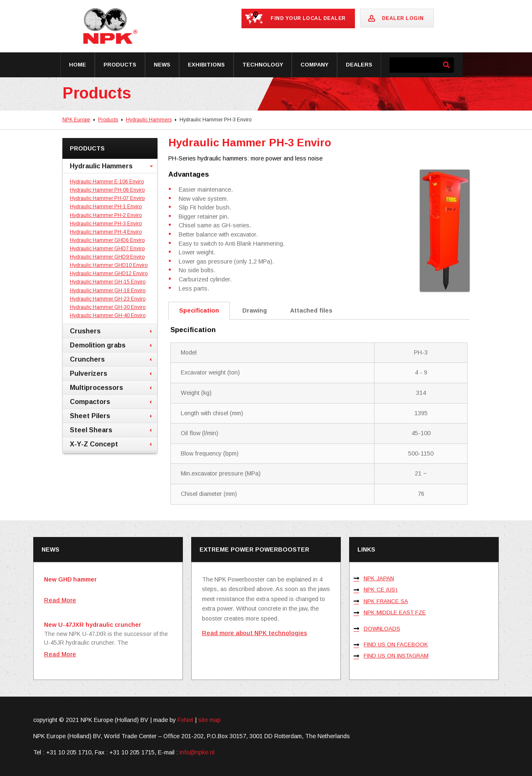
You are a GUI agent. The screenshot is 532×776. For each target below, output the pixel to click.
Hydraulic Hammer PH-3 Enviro (106, 224)
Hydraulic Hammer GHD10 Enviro (109, 265)
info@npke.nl (197, 752)
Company (314, 65)
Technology (263, 65)
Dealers (359, 65)
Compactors (90, 402)
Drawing (255, 310)
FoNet (185, 720)
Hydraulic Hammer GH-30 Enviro (108, 307)
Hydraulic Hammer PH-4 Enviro (106, 232)
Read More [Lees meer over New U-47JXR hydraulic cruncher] (60, 654)
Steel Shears (91, 430)
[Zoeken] (446, 65)
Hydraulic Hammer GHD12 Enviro (109, 273)
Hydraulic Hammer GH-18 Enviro (108, 291)
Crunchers (87, 359)
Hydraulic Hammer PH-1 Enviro (106, 207)
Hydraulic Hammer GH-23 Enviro (108, 299)
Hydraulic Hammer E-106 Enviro (107, 182)
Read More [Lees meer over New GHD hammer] (60, 600)
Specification (199, 310)
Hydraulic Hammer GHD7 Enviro (107, 249)
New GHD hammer (70, 579)
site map (209, 720)
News (162, 65)
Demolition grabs (98, 345)
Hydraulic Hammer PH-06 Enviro (107, 190)
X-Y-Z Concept (94, 444)
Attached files (311, 310)
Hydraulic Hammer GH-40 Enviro (108, 315)
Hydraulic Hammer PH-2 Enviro (106, 215)
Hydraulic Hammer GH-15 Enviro (108, 282)
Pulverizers (89, 373)
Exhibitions (206, 65)
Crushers (85, 331)
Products (120, 65)
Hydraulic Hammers (149, 120)
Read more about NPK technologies (255, 633)
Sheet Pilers (90, 416)
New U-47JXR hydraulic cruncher (93, 625)
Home (78, 65)
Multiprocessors (96, 387)
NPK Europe (76, 120)
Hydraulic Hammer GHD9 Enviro (107, 257)
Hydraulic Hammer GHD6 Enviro (107, 240)
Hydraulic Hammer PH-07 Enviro (107, 198)
